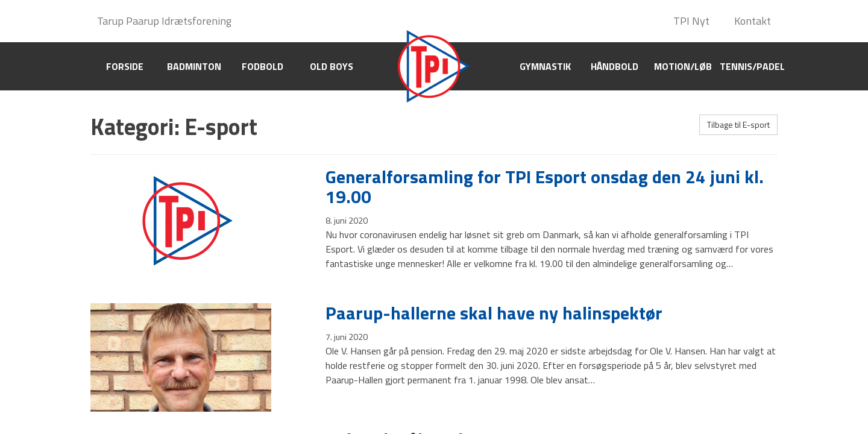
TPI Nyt (691, 21)
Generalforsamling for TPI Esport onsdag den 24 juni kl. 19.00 (545, 187)
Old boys (332, 66)
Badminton (194, 66)
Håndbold (615, 66)
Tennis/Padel (752, 66)
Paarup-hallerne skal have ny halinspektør (494, 313)
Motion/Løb (683, 66)
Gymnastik (545, 66)
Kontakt (753, 21)
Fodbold (263, 66)
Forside (125, 66)
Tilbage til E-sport (738, 124)
